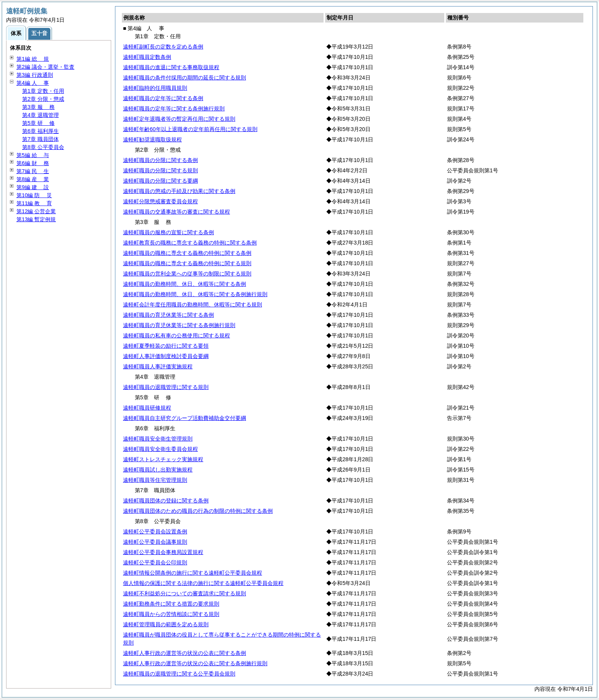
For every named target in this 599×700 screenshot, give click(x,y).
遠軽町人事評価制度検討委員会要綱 (166, 356)
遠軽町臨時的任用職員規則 (155, 88)
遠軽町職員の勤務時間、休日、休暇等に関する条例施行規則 (195, 294)
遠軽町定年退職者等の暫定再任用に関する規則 (179, 119)
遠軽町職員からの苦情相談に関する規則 (171, 614)
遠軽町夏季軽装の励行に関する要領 (166, 346)
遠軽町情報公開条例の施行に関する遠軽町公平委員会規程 (193, 573)
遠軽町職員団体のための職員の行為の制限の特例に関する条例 (198, 511)
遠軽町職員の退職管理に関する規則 (166, 387)
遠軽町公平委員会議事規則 (155, 542)
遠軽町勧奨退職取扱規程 (152, 139)
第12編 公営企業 (36, 211)
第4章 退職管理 (40, 115)
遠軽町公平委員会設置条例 (155, 531)
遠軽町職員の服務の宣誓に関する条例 (168, 232)
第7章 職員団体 (40, 139)
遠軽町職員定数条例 (147, 57)
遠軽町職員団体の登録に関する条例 (166, 501)
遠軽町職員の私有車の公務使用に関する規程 (176, 335)
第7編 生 (33, 171)
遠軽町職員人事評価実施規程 (158, 366)
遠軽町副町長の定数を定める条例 (163, 47)
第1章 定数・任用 (43, 91)
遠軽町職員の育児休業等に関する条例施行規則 (179, 325)
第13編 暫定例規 (36, 219)
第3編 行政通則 (35, 75)
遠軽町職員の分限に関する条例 (160, 160)
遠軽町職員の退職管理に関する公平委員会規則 (179, 674)
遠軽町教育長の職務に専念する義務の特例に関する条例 (190, 243)
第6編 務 (33, 163)
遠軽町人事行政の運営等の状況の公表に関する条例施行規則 (195, 663)
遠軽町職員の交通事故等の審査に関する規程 (176, 212)
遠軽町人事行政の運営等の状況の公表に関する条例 (185, 653)
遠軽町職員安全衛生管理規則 (158, 439)
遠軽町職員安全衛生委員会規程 (160, 449)
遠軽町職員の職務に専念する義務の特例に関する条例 (187, 253)
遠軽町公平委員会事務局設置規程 (163, 552)
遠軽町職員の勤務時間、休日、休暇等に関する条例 (185, 284)
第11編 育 (34, 203)
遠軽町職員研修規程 (147, 408)
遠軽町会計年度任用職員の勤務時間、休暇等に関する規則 (193, 305)
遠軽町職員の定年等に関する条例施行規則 (174, 109)
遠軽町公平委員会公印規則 (155, 562)
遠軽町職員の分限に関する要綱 (160, 181)
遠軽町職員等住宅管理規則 (155, 480)
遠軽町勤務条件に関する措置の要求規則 (171, 604)
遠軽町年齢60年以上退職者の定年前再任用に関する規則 (190, 129)
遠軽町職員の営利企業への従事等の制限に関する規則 (187, 274)
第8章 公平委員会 (43, 147)
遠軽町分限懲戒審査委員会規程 (160, 201)
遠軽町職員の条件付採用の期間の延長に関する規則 (185, 78)
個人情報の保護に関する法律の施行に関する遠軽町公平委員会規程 (203, 583)
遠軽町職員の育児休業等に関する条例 (168, 315)
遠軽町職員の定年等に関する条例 (163, 98)
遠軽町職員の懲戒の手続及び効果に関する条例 (179, 191)
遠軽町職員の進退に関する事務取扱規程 (171, 67)
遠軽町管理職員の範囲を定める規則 (166, 624)
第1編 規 (33, 59)
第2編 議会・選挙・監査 (45, 67)
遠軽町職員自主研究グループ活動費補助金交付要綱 (185, 418)
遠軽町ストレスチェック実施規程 (163, 459)
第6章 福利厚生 (40, 131)
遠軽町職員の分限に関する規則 (160, 170)
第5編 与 (33, 155)
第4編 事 (33, 83)
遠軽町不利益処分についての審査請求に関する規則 (185, 593)
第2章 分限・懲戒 (43, 99)
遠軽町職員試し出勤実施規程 (158, 470)
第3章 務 (38, 107)
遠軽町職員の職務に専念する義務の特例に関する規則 (187, 263)
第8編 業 (33, 179)
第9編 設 (33, 187)
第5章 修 (38, 123)
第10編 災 (34, 195)
